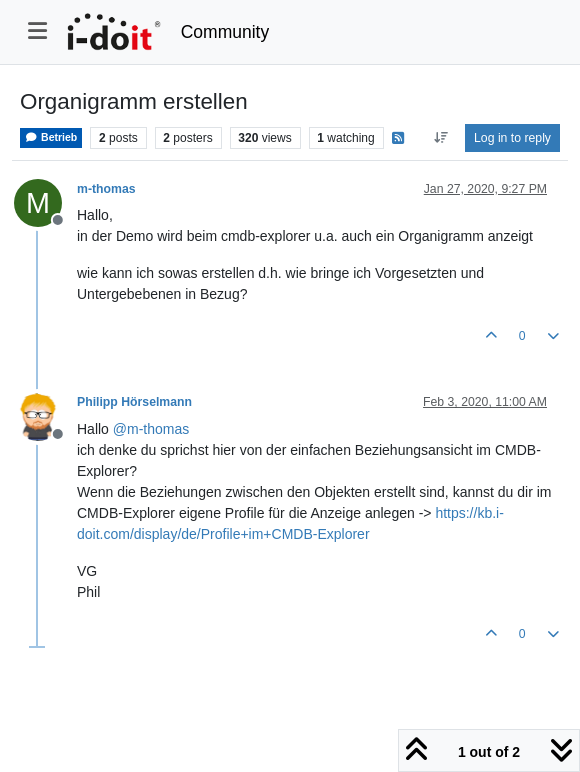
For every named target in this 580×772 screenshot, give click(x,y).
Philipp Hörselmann (134, 402)
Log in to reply (512, 138)
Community (225, 32)
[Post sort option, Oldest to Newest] (440, 138)
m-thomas (106, 189)
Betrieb (51, 137)
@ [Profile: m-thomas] (151, 429)
